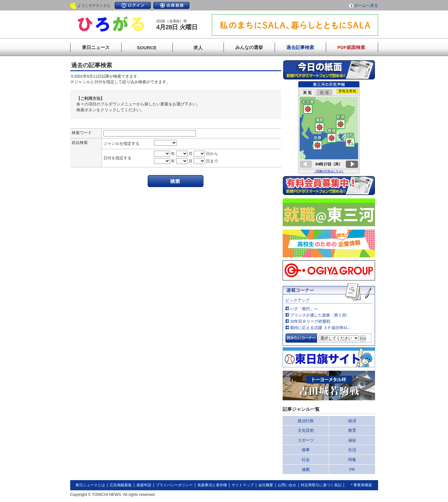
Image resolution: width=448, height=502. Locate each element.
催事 (306, 450)
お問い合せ (287, 485)
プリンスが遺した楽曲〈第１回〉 (320, 315)
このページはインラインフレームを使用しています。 (329, 128)
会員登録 (172, 5)
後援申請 (144, 485)
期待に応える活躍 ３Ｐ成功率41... (320, 328)
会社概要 (266, 485)
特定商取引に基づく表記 (321, 485)
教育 (352, 430)
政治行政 (306, 421)
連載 (306, 469)
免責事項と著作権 (212, 485)
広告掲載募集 (121, 485)
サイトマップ (243, 485)
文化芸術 (306, 430)
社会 (306, 460)
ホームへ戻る (366, 5)
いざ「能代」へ (304, 309)
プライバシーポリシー (174, 485)
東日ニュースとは (90, 485)
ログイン (133, 5)
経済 (352, 421)
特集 (352, 460)
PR (352, 469)
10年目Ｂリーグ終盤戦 (310, 321)
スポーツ (306, 440)
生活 (352, 450)
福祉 (352, 440)
